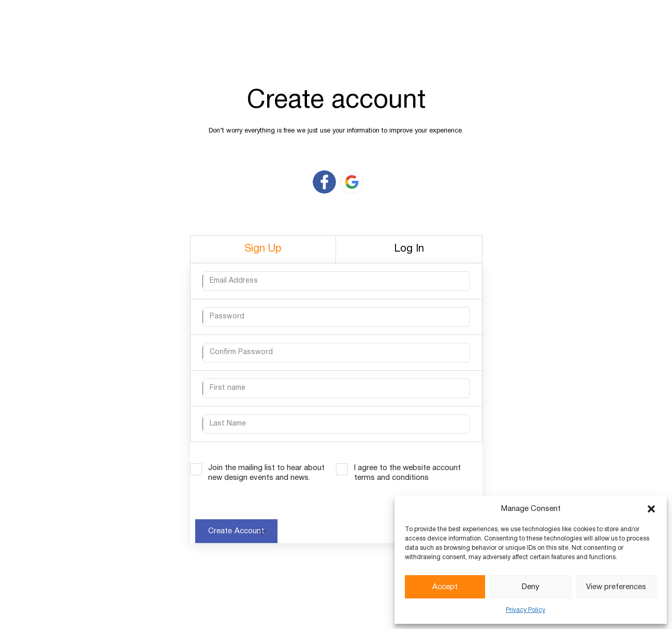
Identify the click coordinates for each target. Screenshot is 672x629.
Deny (531, 587)
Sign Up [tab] (263, 249)
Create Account (236, 531)
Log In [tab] (409, 249)
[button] (651, 509)
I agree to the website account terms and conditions (407, 473)
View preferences (616, 587)
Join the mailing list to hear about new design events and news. (266, 473)
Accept (445, 587)
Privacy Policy (525, 610)
